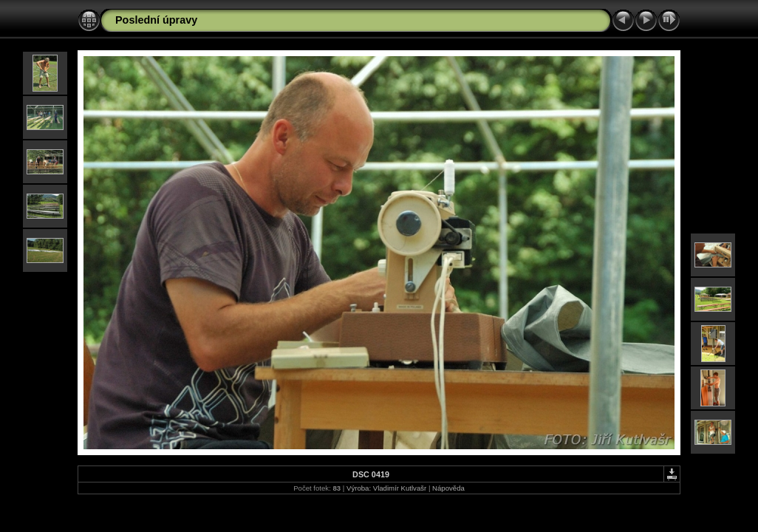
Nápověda (448, 488)
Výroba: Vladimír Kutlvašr (386, 488)
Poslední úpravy (156, 20)
